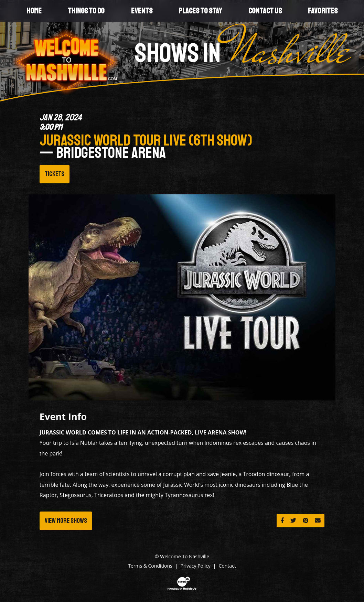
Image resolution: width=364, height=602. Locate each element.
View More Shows (66, 521)
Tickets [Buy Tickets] (55, 174)
